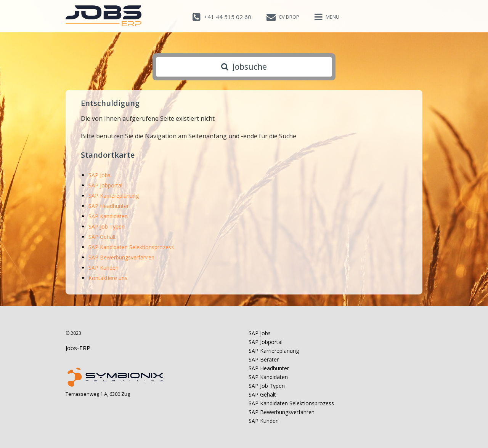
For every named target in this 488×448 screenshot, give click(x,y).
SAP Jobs (100, 175)
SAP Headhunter (109, 206)
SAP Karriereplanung (114, 196)
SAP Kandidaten (108, 216)
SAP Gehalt (102, 237)
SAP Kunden (104, 268)
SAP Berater (264, 359)
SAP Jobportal (105, 185)
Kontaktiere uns (108, 278)
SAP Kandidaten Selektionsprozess (131, 247)
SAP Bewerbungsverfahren (121, 257)
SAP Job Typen (107, 226)
